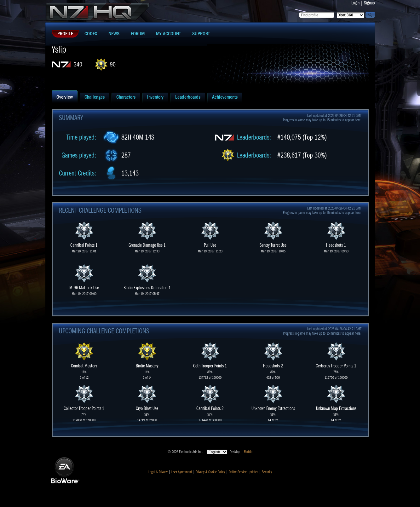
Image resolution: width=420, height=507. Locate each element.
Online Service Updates (243, 472)
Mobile (248, 452)
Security (267, 472)
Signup (369, 3)
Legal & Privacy (158, 472)
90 (113, 64)
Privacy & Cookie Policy (210, 472)
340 (78, 64)
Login (355, 3)
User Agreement (182, 472)
